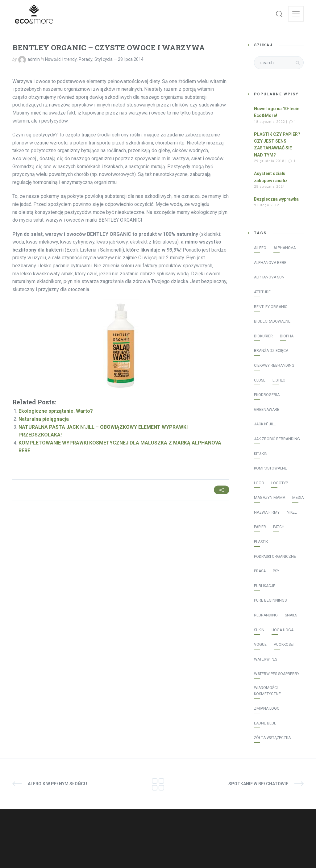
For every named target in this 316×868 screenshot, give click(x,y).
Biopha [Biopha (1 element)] (287, 336)
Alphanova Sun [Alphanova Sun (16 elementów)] (269, 277)
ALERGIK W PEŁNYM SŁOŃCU (57, 784)
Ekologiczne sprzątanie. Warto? (56, 411)
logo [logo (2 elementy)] (259, 483)
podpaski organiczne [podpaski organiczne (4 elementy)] (275, 557)
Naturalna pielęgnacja (44, 419)
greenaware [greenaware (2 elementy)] (267, 410)
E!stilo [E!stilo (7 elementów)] (279, 380)
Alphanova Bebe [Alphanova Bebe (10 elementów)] (270, 263)
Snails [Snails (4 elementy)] (291, 615)
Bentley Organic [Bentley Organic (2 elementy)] (271, 307)
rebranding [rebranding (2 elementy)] (266, 615)
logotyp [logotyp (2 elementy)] (280, 483)
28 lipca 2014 (131, 59)
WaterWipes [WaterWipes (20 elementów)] (266, 659)
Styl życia (104, 59)
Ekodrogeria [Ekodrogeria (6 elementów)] (267, 395)
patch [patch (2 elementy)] (279, 527)
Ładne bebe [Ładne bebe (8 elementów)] (265, 723)
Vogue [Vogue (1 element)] (260, 645)
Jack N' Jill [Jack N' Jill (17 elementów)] (265, 424)
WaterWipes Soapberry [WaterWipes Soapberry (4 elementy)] (277, 674)
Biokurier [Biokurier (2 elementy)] (263, 336)
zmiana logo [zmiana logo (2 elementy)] (267, 708)
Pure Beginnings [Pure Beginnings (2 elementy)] (270, 600)
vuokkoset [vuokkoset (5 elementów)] (284, 645)
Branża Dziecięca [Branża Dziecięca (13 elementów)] (271, 351)
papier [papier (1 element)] (260, 527)
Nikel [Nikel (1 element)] (292, 512)
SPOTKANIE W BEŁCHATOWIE (258, 784)
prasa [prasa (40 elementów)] (260, 571)
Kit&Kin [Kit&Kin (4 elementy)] (261, 454)
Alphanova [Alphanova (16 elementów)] (285, 248)
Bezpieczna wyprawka (276, 199)
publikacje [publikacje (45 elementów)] (265, 586)
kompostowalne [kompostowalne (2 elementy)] (270, 468)
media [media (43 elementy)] (298, 498)
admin (34, 59)
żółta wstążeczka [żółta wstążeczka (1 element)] (272, 738)
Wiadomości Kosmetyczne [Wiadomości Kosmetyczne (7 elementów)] (267, 691)
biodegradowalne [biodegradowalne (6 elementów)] (272, 321)
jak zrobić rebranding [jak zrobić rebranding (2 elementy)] (277, 439)
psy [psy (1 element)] (276, 571)
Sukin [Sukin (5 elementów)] (259, 630)
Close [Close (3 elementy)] (260, 380)
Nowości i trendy (61, 59)
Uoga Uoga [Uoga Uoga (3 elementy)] (283, 630)
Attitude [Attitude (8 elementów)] (262, 292)
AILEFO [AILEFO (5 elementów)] (260, 248)
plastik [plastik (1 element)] (261, 542)
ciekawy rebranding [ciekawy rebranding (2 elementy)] (274, 365)
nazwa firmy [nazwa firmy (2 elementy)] (267, 512)
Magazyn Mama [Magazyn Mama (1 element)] (270, 498)
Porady (86, 59)
